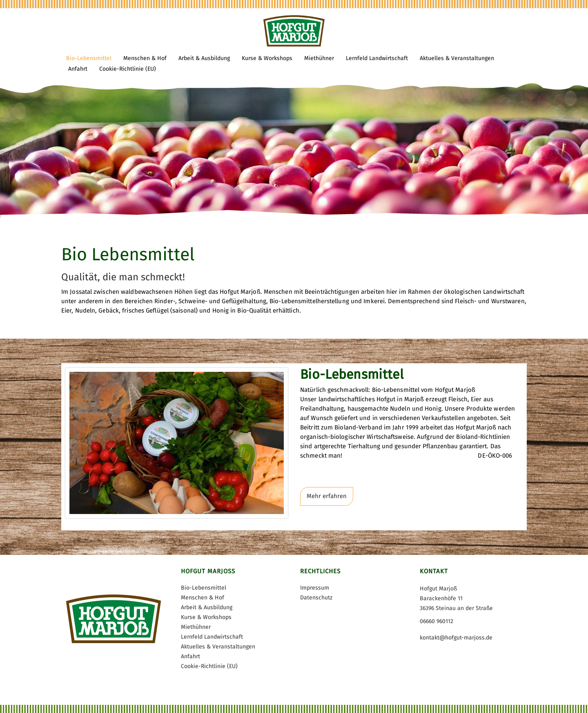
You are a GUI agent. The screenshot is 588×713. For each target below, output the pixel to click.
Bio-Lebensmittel (204, 588)
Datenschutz (316, 598)
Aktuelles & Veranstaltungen (218, 647)
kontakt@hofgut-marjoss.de (456, 638)
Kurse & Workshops (206, 617)
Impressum (315, 588)
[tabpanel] (294, 109)
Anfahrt (190, 656)
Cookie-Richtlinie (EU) (209, 666)
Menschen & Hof (203, 598)
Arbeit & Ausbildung (207, 607)
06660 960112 (437, 621)
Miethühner (196, 627)
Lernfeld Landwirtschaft (212, 637)
